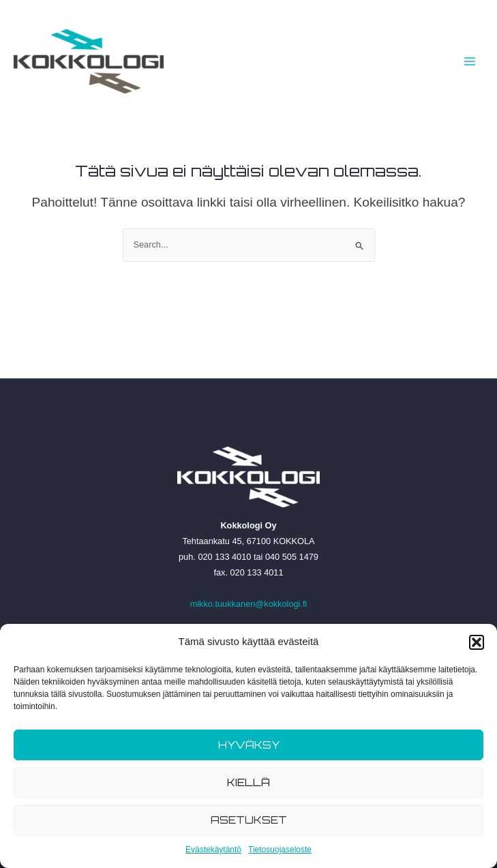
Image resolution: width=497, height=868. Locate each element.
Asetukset (249, 820)
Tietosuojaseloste (280, 850)
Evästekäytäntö (213, 850)
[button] (477, 642)
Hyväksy (249, 745)
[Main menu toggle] (470, 61)
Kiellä (249, 782)
